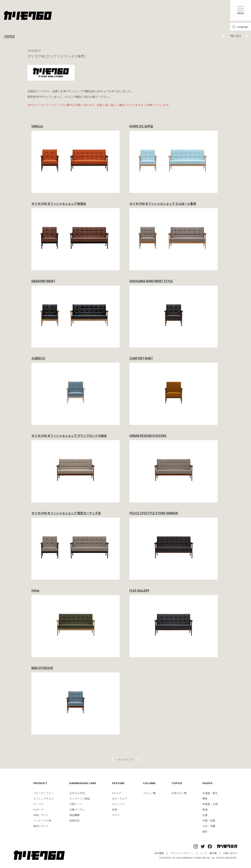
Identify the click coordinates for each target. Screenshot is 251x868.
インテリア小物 (42, 820)
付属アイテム (77, 809)
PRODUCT (40, 783)
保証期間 (75, 815)
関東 (205, 799)
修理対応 (75, 820)
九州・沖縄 (209, 826)
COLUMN (149, 783)
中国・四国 (209, 820)
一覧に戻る (235, 36)
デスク (116, 815)
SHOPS (207, 783)
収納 (115, 809)
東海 (205, 809)
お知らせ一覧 (179, 793)
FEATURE (118, 783)
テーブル (38, 804)
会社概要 (159, 853)
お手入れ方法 (77, 793)
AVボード (39, 809)
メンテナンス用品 (80, 799)
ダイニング (118, 804)
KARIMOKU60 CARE (83, 783)
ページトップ (125, 760)
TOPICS (177, 783)
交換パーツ (76, 804)
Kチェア (117, 793)
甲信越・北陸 (210, 804)
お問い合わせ (230, 853)
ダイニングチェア (44, 799)
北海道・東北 (210, 793)
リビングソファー (44, 793)
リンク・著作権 (208, 853)
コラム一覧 (149, 793)
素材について (41, 826)
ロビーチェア (120, 799)
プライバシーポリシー (182, 853)
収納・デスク (41, 815)
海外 (205, 831)
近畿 (205, 815)
